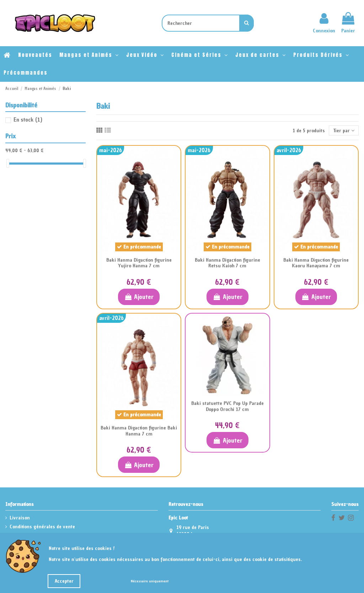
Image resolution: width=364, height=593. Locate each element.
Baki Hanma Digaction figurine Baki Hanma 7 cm (139, 431)
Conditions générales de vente (42, 527)
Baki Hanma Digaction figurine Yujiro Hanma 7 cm (139, 263)
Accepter (64, 581)
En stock (28, 119)
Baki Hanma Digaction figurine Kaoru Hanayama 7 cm (316, 263)
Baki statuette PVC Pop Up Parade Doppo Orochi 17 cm (227, 406)
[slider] (8, 163)
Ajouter (139, 297)
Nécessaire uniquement (150, 581)
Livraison (20, 518)
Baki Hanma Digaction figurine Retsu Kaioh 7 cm (227, 263)
